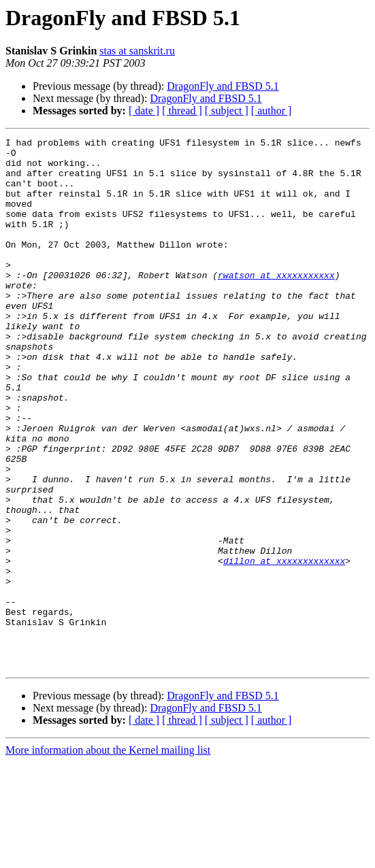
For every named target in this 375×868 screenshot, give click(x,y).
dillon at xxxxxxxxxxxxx (284, 646)
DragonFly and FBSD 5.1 (223, 86)
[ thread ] (182, 111)
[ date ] (144, 111)
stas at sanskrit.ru (137, 51)
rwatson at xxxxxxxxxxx (276, 303)
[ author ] (272, 111)
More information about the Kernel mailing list (108, 856)
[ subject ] (227, 111)
